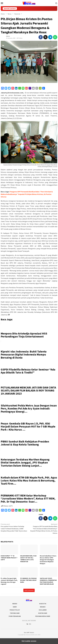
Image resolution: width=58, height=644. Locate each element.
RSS (29, 624)
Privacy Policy (15, 610)
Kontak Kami (43, 613)
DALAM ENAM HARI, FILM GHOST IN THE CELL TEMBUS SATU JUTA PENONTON (28, 559)
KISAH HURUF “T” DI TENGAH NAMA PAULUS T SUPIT (9, 558)
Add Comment (29, 590)
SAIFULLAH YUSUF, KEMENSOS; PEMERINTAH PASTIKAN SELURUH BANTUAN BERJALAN (48, 581)
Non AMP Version (29, 633)
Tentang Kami (15, 613)
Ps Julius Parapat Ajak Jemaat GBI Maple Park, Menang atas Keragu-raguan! (9, 581)
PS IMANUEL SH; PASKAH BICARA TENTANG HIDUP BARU (28, 580)
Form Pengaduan (15, 616)
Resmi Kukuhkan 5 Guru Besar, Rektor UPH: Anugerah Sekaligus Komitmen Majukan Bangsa (48, 560)
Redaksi (43, 607)
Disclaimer (43, 610)
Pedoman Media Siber (43, 616)
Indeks (15, 604)
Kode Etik (43, 604)
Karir (15, 607)
